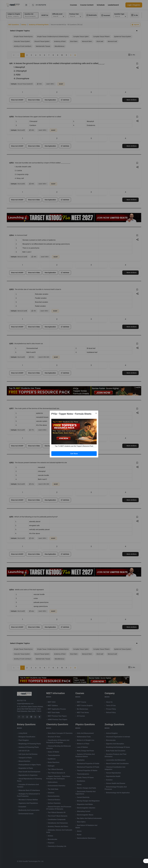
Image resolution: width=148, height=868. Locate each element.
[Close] (96, 413)
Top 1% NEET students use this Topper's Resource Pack (74, 446)
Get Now (74, 454)
